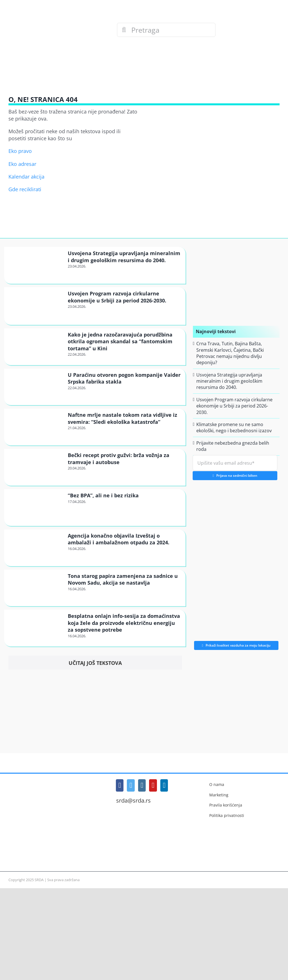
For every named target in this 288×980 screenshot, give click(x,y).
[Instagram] (142, 785)
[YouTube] (153, 785)
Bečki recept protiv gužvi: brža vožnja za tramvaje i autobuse (119, 458)
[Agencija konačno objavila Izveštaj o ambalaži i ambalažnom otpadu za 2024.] (35, 547)
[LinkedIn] (164, 785)
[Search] (124, 30)
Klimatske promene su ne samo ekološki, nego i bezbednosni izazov (234, 427)
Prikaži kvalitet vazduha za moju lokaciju (236, 645)
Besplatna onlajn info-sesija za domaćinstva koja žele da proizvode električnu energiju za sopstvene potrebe (124, 623)
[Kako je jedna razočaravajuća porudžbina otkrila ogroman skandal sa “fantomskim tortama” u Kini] (35, 346)
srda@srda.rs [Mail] (133, 801)
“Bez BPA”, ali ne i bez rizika (103, 495)
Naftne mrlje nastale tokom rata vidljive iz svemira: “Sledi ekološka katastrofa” (122, 418)
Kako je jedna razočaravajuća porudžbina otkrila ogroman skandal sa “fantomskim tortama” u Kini (120, 341)
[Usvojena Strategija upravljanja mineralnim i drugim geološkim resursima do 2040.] (35, 265)
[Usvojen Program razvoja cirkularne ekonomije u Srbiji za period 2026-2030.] (35, 306)
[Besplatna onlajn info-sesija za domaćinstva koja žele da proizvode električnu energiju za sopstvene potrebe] (35, 628)
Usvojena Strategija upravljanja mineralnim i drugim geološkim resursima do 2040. (124, 257)
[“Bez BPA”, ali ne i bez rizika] (35, 507)
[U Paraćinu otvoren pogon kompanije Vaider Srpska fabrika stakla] (35, 387)
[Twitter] (131, 785)
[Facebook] (120, 785)
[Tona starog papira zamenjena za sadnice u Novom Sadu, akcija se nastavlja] (35, 588)
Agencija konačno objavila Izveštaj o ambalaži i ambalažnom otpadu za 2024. (119, 539)
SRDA (39, 880)
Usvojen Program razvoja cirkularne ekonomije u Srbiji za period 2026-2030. (117, 297)
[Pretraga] (166, 30)
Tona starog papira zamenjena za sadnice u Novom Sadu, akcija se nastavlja (123, 579)
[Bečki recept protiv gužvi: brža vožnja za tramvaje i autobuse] (35, 467)
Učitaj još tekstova (95, 663)
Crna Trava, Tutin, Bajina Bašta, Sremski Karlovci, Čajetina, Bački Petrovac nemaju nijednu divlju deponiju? (230, 353)
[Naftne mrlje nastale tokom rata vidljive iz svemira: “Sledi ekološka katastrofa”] (35, 427)
